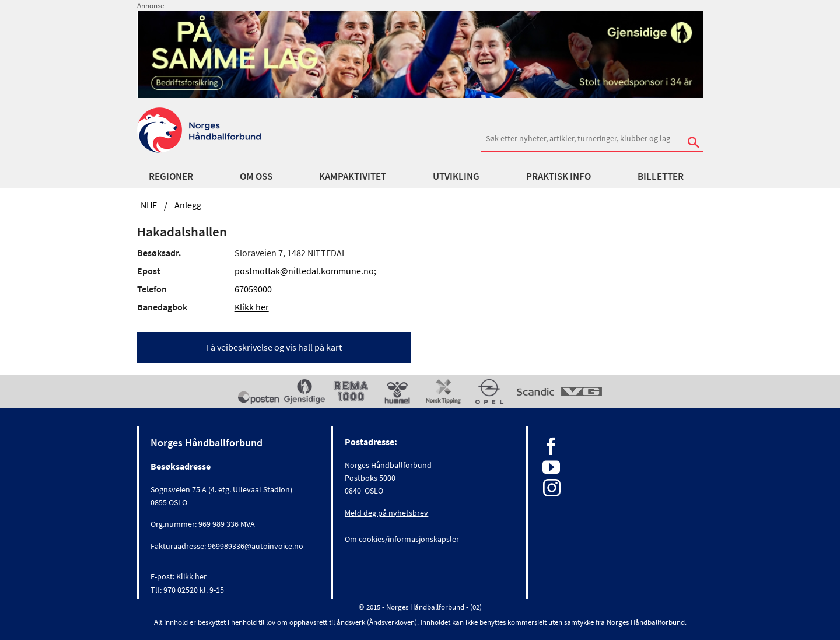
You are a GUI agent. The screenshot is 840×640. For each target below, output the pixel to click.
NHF (149, 205)
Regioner (171, 176)
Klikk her (252, 307)
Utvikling (456, 176)
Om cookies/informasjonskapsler (402, 539)
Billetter (661, 176)
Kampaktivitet (353, 176)
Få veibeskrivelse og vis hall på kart (274, 347)
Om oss (256, 176)
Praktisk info (559, 176)
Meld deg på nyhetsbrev (386, 513)
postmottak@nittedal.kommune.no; (305, 271)
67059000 (253, 289)
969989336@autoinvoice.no (256, 546)
